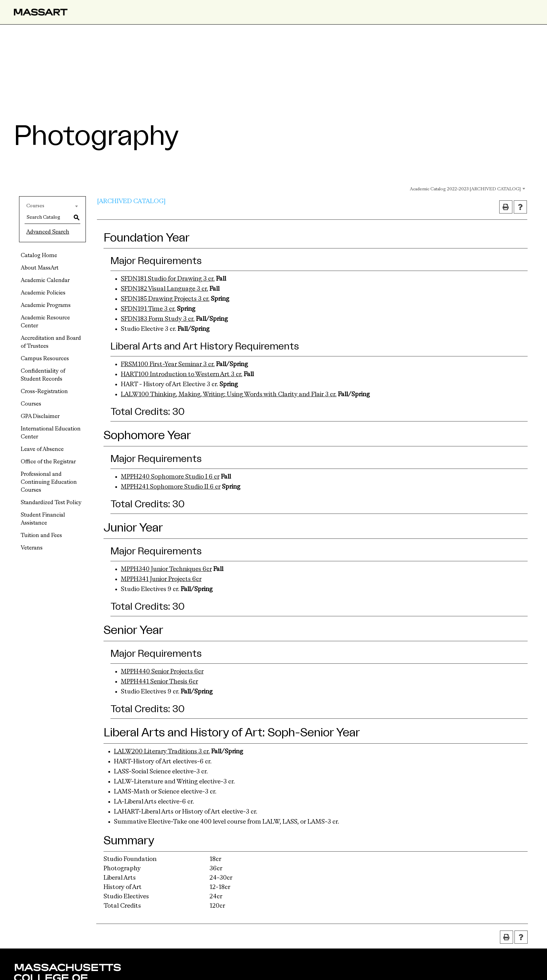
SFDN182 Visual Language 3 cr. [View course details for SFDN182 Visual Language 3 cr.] (164, 289)
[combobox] (458, 188)
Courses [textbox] (35, 206)
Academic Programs (46, 306)
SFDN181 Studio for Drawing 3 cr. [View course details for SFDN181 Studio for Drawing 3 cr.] (168, 279)
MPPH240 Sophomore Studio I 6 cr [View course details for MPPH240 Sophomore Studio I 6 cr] (170, 477)
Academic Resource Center (45, 322)
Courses (31, 404)
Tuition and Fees (41, 536)
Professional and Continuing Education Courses (49, 482)
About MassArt (40, 268)
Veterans (32, 548)
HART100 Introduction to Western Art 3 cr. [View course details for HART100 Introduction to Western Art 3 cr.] (182, 374)
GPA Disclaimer (40, 417)
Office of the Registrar (48, 462)
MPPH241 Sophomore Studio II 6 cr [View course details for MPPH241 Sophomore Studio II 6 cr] (171, 487)
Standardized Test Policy (51, 503)
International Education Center (51, 433)
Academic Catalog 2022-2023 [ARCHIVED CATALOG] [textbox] (465, 189)
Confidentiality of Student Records (43, 375)
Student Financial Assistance (43, 519)
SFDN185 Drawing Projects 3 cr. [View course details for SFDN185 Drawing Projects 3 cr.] (165, 299)
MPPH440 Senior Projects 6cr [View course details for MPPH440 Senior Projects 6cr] (162, 672)
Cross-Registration (44, 392)
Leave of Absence (42, 450)
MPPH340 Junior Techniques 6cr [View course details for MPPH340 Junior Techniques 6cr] (166, 569)
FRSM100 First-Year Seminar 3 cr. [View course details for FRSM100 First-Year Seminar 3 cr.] (168, 364)
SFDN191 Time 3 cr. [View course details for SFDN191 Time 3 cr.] (148, 309)
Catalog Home (39, 256)
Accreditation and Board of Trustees (51, 342)
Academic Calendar (45, 281)
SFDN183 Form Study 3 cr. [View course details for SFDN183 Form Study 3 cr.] (158, 319)
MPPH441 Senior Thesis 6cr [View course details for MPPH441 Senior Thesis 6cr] (159, 682)
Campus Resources (45, 359)
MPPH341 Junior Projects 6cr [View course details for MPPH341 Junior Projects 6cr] (161, 579)
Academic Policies (43, 293)
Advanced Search (48, 232)
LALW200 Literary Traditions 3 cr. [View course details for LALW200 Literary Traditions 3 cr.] (162, 752)
